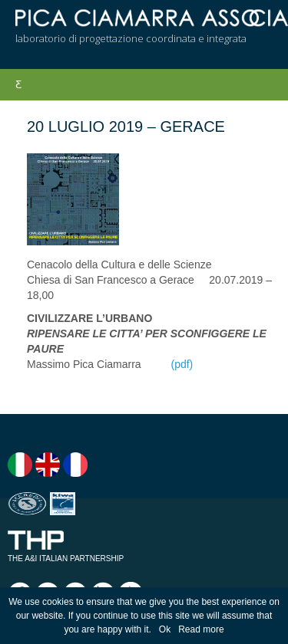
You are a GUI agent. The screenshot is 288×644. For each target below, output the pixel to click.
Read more (201, 629)
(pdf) (182, 364)
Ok (165, 629)
